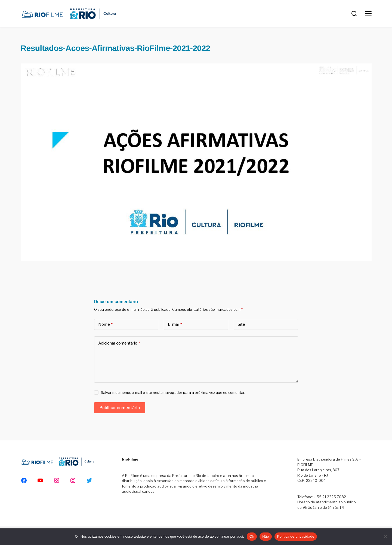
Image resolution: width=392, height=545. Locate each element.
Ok (252, 536)
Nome (105, 325)
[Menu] (368, 14)
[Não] (385, 537)
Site (241, 324)
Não (266, 536)
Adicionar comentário (119, 343)
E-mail (175, 325)
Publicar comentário (120, 408)
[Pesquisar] (354, 14)
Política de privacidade (296, 536)
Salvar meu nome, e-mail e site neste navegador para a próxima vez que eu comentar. (173, 392)
